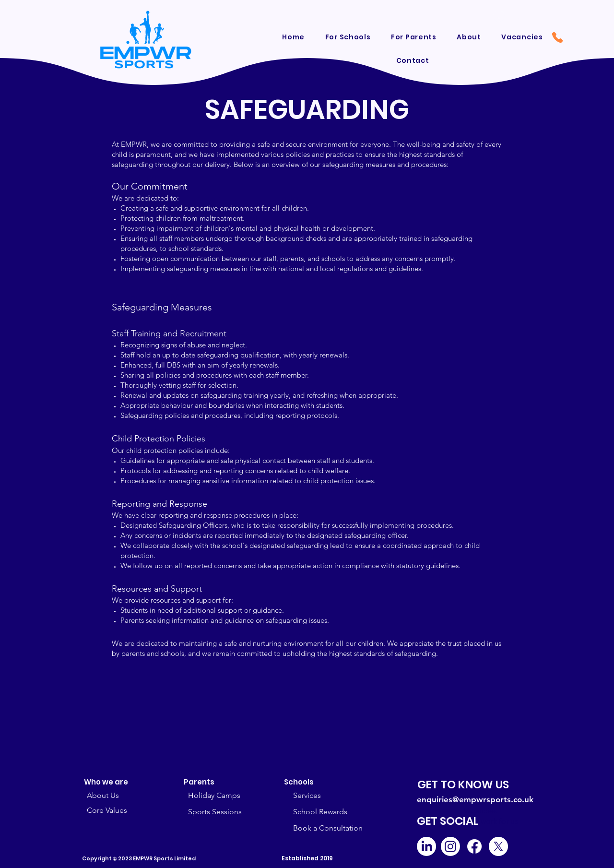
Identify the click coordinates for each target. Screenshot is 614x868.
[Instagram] (450, 846)
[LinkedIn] (426, 846)
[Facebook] (474, 846)
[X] (498, 846)
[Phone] (557, 37)
